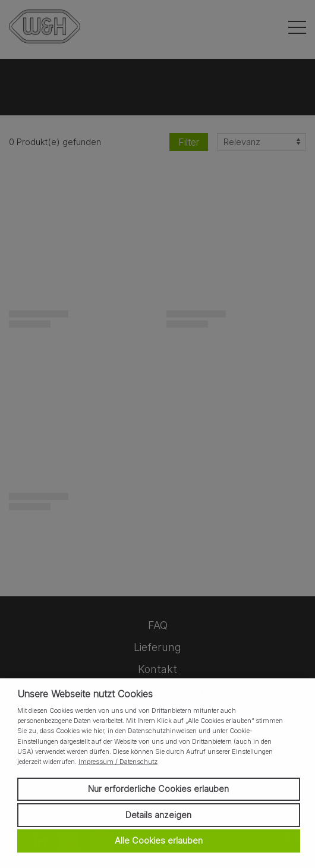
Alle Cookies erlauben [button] (159, 840)
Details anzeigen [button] (158, 815)
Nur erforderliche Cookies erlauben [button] (158, 789)
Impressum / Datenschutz (118, 762)
